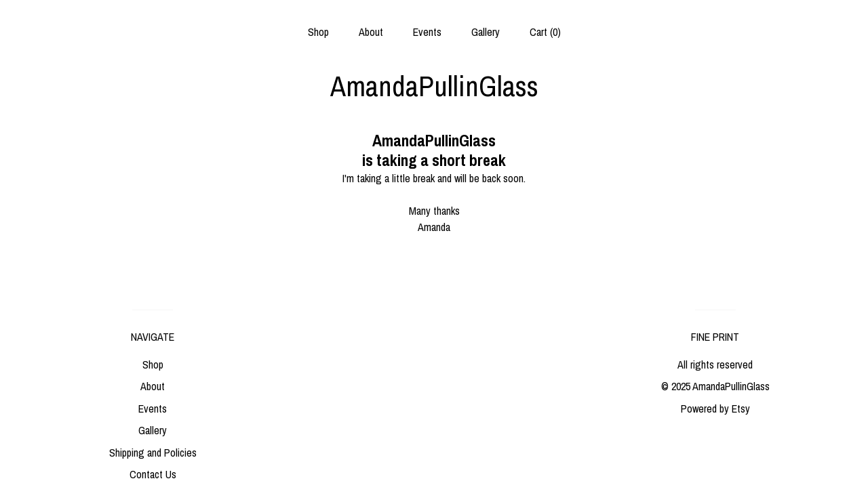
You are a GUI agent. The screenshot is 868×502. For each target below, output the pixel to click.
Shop (318, 32)
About (371, 32)
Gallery (486, 32)
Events (427, 32)
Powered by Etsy (715, 409)
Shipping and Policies (153, 453)
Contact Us (153, 474)
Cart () (545, 32)
